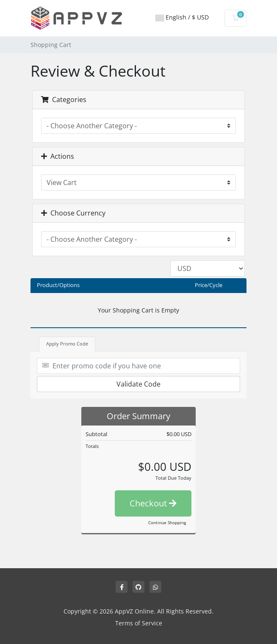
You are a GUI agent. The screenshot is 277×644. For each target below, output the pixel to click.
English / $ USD (182, 17)
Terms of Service (139, 623)
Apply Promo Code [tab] (67, 344)
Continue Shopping (167, 522)
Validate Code (138, 384)
